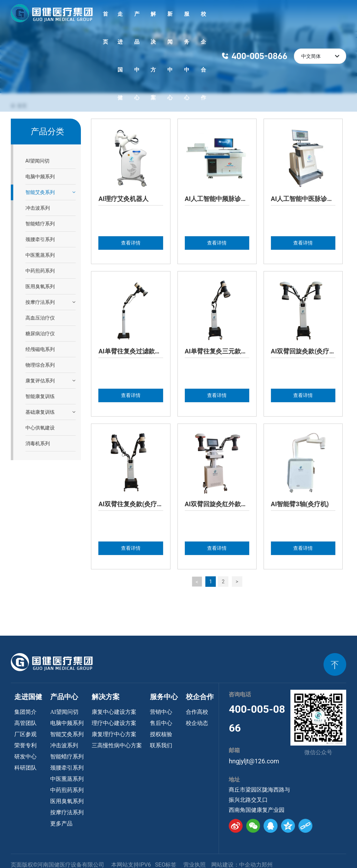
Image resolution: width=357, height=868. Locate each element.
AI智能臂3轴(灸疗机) (300, 504)
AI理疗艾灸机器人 (123, 199)
